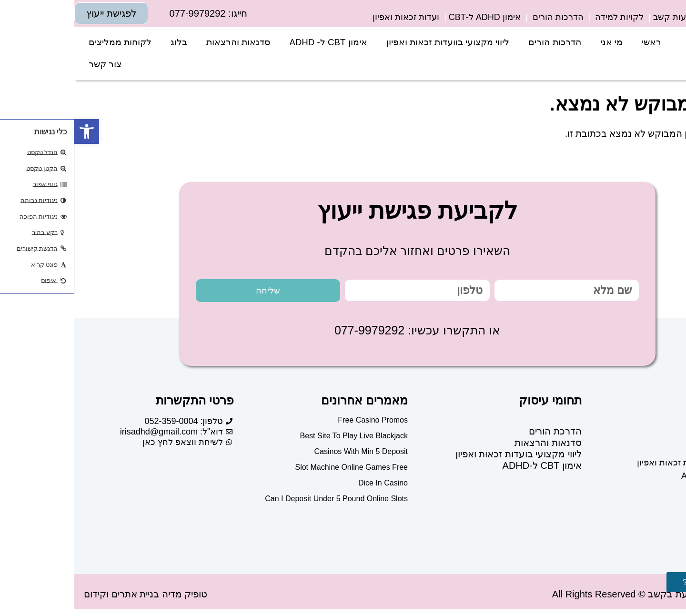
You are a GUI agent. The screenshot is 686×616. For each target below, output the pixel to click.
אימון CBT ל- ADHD (254, 42)
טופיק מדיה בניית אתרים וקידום (71, 596)
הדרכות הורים (480, 42)
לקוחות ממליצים (46, 42)
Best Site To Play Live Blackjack (280, 438)
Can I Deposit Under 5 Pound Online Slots (262, 500)
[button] (12, 131)
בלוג (105, 42)
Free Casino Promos (298, 422)
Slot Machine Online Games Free (277, 469)
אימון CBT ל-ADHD (468, 467)
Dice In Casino (309, 485)
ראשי (577, 42)
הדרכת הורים (481, 433)
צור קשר (31, 64)
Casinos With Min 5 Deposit (287, 453)
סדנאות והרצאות (164, 42)
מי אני (537, 42)
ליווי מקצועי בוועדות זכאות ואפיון (374, 42)
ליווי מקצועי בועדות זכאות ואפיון (444, 456)
